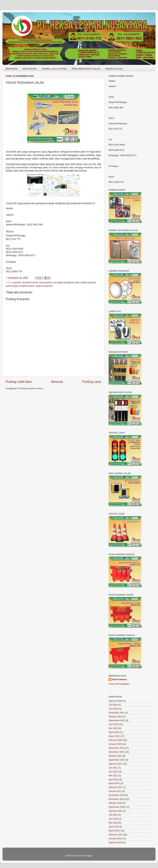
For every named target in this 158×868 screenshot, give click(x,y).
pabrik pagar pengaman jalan (20, 286)
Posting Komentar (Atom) (31, 388)
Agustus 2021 (115, 764)
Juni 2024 (113, 709)
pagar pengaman (44, 286)
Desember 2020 (117, 795)
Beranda (57, 382)
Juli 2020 (113, 815)
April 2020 (114, 827)
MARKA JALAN (114, 69)
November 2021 (117, 752)
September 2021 (117, 760)
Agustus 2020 (115, 811)
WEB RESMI (30, 69)
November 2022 (117, 713)
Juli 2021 (113, 768)
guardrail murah (30, 282)
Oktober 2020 (115, 803)
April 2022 (114, 732)
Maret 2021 (114, 783)
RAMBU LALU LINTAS (54, 69)
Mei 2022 (113, 728)
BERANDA (12, 69)
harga (20, 203)
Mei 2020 (113, 823)
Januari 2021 (115, 791)
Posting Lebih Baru (19, 382)
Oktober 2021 (115, 756)
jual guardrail (46, 282)
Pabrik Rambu (119, 679)
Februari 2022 (116, 740)
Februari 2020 (116, 835)
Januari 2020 (115, 839)
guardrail (17, 282)
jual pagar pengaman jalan (66, 282)
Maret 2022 (114, 736)
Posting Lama (92, 382)
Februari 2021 (116, 787)
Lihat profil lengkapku (119, 684)
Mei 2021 (113, 776)
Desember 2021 (117, 748)
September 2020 (117, 807)
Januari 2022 (115, 744)
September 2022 (117, 720)
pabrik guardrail (88, 282)
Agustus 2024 (115, 701)
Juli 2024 (113, 705)
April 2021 (114, 780)
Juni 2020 (113, 819)
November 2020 (117, 799)
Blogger (88, 856)
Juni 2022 (113, 724)
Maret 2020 (114, 831)
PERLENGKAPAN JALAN (86, 69)
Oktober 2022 (115, 717)
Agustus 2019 (115, 842)
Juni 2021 (113, 772)
